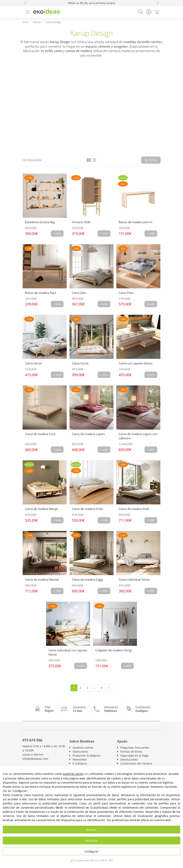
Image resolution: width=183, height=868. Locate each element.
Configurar (92, 851)
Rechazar (91, 840)
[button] (25, 3)
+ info (57, 233)
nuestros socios (73, 774)
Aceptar (91, 830)
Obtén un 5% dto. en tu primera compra (91, 3)
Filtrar (151, 160)
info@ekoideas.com (35, 759)
